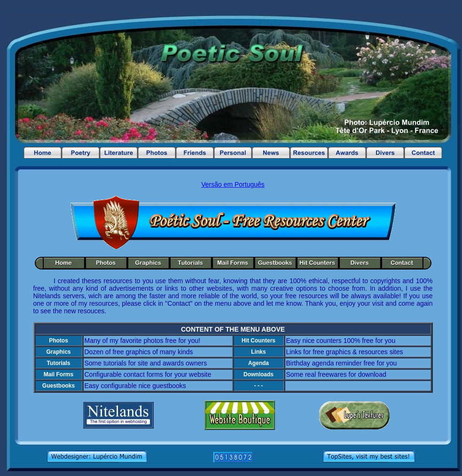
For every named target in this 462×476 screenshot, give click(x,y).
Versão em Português (233, 184)
